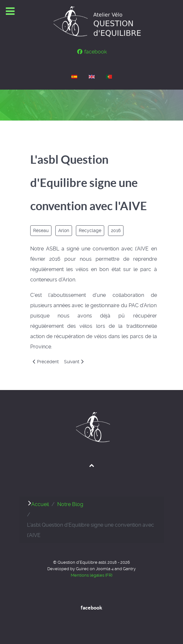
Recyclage (90, 230)
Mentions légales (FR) (91, 575)
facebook (91, 608)
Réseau (41, 230)
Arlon (64, 230)
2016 (116, 230)
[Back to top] (91, 465)
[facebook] (91, 52)
